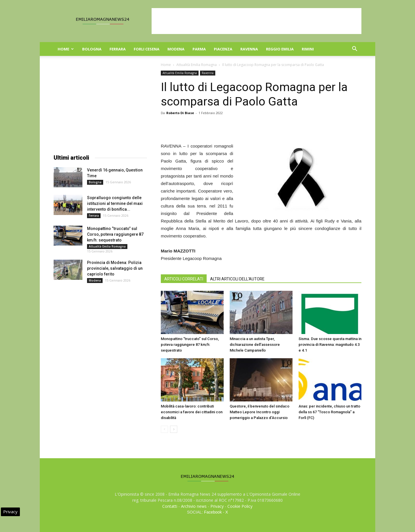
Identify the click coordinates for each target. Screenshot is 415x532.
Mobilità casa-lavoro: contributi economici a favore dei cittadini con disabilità (192, 412)
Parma (199, 49)
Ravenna (249, 49)
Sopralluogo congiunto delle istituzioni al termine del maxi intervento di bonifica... (115, 203)
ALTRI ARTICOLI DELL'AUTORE (237, 279)
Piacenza (223, 49)
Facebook (213, 512)
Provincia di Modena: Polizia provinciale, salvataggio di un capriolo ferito (115, 268)
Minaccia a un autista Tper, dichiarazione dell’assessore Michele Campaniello (255, 345)
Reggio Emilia (280, 49)
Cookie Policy (240, 506)
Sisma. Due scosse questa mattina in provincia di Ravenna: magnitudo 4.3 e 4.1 (330, 345)
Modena (176, 49)
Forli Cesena (147, 49)
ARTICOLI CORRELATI (184, 279)
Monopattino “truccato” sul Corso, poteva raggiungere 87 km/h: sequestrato (190, 345)
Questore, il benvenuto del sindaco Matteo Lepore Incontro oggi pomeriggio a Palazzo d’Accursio (260, 412)
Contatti (170, 506)
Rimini (308, 49)
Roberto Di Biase (180, 113)
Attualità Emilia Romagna (197, 65)
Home (66, 49)
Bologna (92, 49)
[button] (354, 49)
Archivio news (194, 506)
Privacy (217, 506)
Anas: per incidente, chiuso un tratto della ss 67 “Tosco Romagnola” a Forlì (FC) (329, 412)
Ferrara (118, 49)
